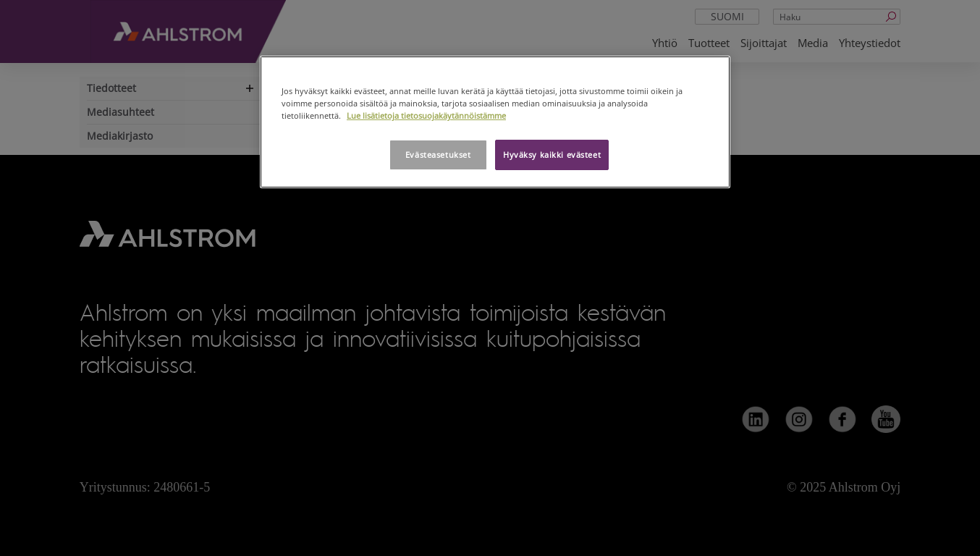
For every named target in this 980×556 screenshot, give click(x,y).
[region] (495, 122)
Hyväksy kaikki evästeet (552, 155)
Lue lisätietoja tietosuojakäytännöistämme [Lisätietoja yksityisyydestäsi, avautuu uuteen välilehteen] (426, 115)
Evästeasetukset (438, 155)
